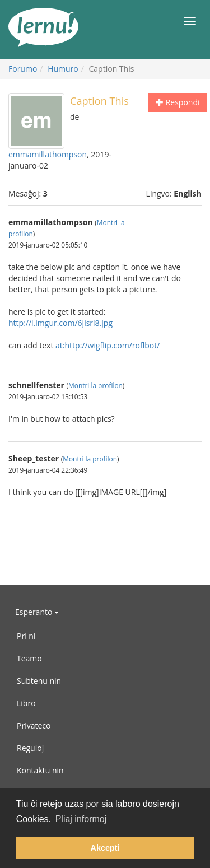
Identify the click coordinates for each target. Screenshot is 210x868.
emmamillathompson (48, 154)
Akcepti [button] (105, 848)
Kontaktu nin (40, 770)
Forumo (23, 69)
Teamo (29, 658)
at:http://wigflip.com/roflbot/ (108, 345)
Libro (26, 703)
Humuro (63, 69)
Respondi (178, 102)
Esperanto (37, 612)
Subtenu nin (39, 681)
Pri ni (26, 636)
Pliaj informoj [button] (81, 819)
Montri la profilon (95, 385)
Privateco (34, 725)
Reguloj (30, 748)
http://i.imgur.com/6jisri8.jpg (60, 323)
